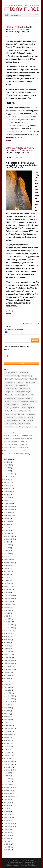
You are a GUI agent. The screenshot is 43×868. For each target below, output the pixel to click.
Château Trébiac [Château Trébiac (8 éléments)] (32, 382)
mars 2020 (7, 498)
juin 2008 (7, 838)
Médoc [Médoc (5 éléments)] (16, 408)
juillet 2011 (7, 740)
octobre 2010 (8, 767)
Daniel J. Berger (14, 32)
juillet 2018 (7, 545)
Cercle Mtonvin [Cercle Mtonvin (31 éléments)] (31, 379)
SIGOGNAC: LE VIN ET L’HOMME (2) (16, 442)
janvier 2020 (8, 504)
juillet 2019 (7, 521)
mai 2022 (7, 471)
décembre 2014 (9, 625)
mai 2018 (7, 548)
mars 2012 (7, 720)
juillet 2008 (7, 835)
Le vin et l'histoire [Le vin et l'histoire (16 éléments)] (12, 405)
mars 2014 (7, 652)
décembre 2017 (9, 563)
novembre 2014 (9, 628)
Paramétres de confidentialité (21, 863)
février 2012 (8, 723)
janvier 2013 (8, 693)
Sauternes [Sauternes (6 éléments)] (31, 414)
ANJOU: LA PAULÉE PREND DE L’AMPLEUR (18, 439)
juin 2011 (7, 743)
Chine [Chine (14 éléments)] (20, 382)
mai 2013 (7, 681)
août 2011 (7, 737)
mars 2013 (7, 687)
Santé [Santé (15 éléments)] (21, 414)
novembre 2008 (9, 826)
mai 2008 (7, 841)
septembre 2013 (9, 669)
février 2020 (8, 501)
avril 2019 (7, 530)
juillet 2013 (7, 675)
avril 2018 (7, 551)
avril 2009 (7, 812)
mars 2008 (7, 847)
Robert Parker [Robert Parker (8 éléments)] (10, 414)
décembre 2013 (9, 660)
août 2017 (7, 569)
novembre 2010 (9, 764)
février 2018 (8, 557)
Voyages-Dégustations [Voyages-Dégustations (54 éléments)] (28, 427)
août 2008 (7, 832)
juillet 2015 (7, 610)
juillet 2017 (7, 572)
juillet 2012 (7, 708)
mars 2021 (7, 483)
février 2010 (8, 782)
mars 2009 (7, 814)
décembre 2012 (9, 696)
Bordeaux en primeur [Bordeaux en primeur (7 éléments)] (12, 376)
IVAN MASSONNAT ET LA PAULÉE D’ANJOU (18, 436)
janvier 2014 (8, 658)
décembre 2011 (9, 729)
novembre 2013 (9, 663)
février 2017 (8, 586)
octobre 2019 (8, 512)
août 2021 (7, 480)
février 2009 (8, 817)
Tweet (8, 140)
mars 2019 (7, 533)
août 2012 (7, 705)
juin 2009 (7, 806)
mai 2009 (7, 809)
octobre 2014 (8, 631)
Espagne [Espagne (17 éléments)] (9, 392)
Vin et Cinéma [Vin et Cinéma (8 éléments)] (27, 421)
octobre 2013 (8, 666)
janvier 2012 (8, 726)
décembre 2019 (9, 506)
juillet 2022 (7, 465)
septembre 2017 (9, 566)
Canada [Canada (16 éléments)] (19, 379)
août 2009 (7, 800)
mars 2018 (7, 554)
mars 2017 (7, 583)
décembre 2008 (9, 823)
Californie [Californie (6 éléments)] (9, 379)
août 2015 (7, 607)
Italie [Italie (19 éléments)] (8, 401)
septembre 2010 (9, 770)
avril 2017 (7, 581)
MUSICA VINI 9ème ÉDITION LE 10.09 (16, 448)
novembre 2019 (9, 509)
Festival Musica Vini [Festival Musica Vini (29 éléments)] (23, 392)
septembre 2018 (9, 539)
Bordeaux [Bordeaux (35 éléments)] (24, 373)
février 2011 (8, 755)
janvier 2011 (8, 758)
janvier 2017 (8, 589)
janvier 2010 (8, 785)
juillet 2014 (7, 640)
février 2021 (8, 486)
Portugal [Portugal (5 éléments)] (19, 411)
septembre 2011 (9, 735)
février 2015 (8, 622)
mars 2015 (7, 619)
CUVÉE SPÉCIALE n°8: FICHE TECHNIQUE (18, 454)
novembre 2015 (9, 598)
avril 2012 (7, 717)
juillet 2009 (7, 803)
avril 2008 (7, 844)
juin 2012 (7, 711)
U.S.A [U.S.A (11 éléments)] (31, 417)
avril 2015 (7, 616)
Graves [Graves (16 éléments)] (30, 395)
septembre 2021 (9, 477)
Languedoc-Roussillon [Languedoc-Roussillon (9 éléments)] (29, 401)
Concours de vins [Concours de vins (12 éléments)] (21, 385)
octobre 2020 (8, 492)
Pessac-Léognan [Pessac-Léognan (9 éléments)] (28, 408)
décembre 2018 (9, 536)
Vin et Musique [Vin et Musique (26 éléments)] (11, 424)
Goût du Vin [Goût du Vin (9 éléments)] (19, 395)
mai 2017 (7, 578)
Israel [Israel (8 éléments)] (29, 398)
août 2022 (7, 462)
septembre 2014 (9, 634)
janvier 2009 (8, 820)
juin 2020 (7, 495)
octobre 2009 (8, 794)
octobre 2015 (8, 601)
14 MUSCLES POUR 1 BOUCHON (15, 451)
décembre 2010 (9, 761)
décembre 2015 (9, 595)
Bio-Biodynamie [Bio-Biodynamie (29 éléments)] (11, 373)
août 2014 (7, 637)
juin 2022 (7, 468)
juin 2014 (7, 643)
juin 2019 (7, 524)
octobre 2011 (8, 732)
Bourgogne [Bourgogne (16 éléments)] (27, 376)
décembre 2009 (9, 788)
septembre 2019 (9, 515)
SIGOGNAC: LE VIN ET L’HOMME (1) (16, 445)
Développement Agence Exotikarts (21, 865)
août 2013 (7, 672)
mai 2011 (7, 746)
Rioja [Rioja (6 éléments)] (28, 411)
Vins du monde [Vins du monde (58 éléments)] (11, 427)
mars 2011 (7, 752)
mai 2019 (7, 527)
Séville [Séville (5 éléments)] (22, 417)
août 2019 (7, 518)
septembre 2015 (9, 604)
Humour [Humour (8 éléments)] (21, 398)
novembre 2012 (9, 699)
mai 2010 (7, 773)
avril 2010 (7, 776)
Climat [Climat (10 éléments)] (8, 385)
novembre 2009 (9, 791)
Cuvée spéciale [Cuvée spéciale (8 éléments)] (25, 389)
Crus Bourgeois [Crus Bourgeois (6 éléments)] (11, 389)
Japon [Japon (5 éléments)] (16, 401)
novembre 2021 (9, 474)
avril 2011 (7, 749)
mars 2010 (7, 779)
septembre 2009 (9, 797)
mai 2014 (7, 646)
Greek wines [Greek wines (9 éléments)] (10, 398)
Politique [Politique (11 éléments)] (9, 411)
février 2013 (8, 690)
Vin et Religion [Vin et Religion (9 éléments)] (25, 424)
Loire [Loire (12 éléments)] (8, 408)
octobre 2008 (8, 829)
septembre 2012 (9, 702)
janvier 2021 (8, 489)
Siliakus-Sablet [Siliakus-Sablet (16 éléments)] (11, 417)
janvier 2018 (8, 560)
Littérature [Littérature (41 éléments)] (25, 405)
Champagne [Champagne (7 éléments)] (10, 382)
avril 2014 (7, 649)
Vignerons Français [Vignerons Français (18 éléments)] (12, 421)
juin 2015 (7, 613)
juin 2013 (7, 678)
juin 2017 (7, 575)
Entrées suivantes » (31, 324)
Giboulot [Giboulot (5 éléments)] (9, 395)
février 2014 (8, 655)
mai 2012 (7, 714)
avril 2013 (7, 684)
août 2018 (7, 542)
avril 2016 (7, 592)
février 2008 (8, 850)
